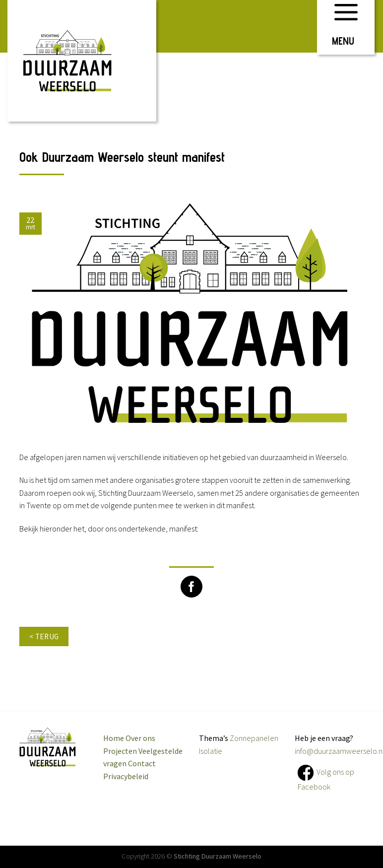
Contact (142, 763)
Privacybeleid (126, 776)
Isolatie (211, 751)
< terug (44, 636)
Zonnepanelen (254, 738)
